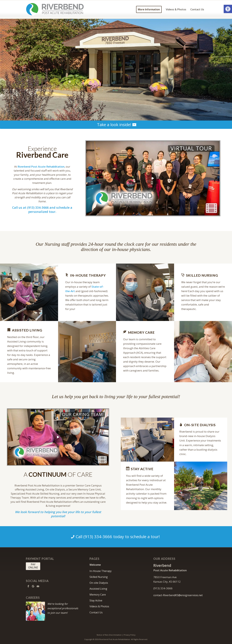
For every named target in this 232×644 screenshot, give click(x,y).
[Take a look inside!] (116, 125)
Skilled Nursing (99, 577)
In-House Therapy (101, 571)
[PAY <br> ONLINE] (33, 566)
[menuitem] (149, 9)
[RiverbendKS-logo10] (55, 9)
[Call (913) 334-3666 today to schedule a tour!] (116, 537)
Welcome (95, 565)
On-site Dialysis (99, 583)
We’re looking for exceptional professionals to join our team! (63, 608)
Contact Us (96, 612)
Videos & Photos (99, 606)
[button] (228, 9)
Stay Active (96, 600)
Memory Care (98, 595)
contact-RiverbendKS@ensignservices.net (178, 595)
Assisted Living (98, 589)
